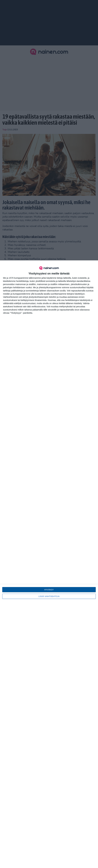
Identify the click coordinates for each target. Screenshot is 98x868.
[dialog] (49, 564)
